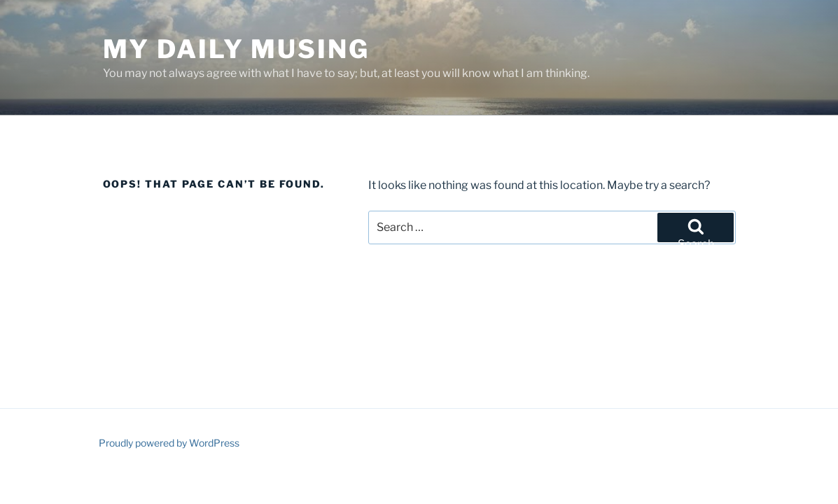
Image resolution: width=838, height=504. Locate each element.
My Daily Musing (236, 49)
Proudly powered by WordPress (169, 443)
